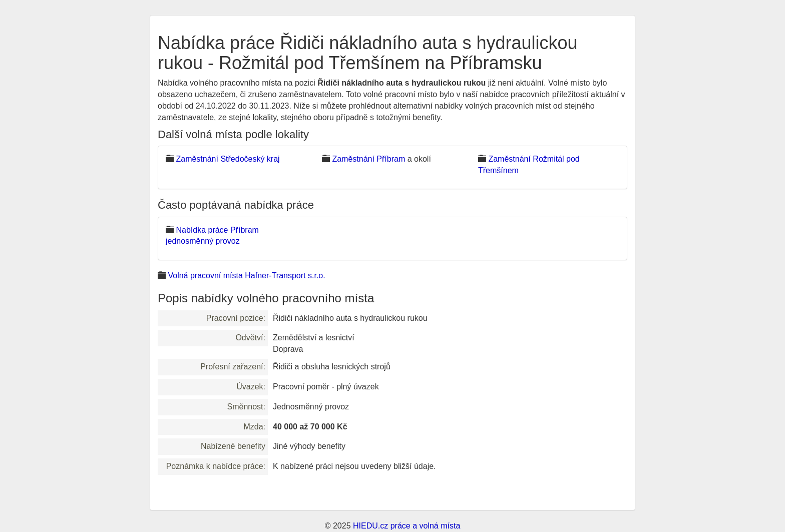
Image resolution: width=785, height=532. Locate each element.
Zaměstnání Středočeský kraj (228, 159)
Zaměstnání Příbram (368, 159)
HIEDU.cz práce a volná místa (407, 526)
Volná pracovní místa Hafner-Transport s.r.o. (246, 276)
